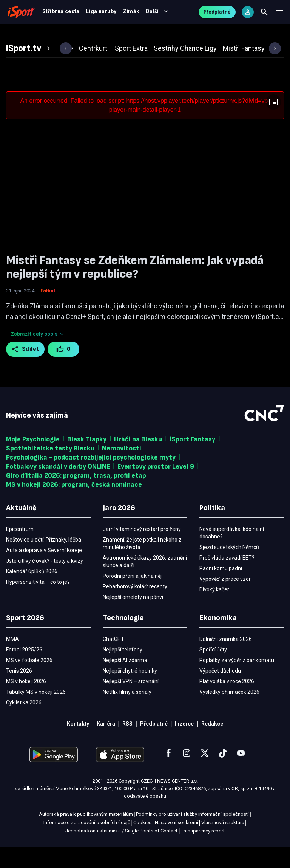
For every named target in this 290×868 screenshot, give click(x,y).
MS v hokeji (69, 35)
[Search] (264, 15)
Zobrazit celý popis (38, 355)
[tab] (29, 70)
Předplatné (217, 15)
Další (254, 35)
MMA (193, 35)
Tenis (167, 35)
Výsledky (108, 35)
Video (140, 35)
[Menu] (279, 15)
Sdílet (25, 370)
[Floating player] (273, 123)
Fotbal (33, 35)
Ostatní (221, 35)
